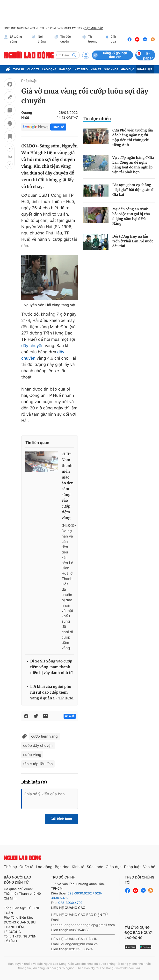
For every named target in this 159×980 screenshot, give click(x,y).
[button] (10, 149)
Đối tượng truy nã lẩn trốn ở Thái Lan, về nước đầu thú (133, 241)
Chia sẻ (58, 127)
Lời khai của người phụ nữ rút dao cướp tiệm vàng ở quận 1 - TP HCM (52, 693)
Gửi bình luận (61, 819)
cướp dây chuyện (38, 745)
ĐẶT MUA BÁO (94, 28)
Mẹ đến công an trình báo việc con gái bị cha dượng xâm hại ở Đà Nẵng (131, 216)
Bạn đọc (66, 69)
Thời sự (19, 69)
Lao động (49, 69)
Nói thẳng (39, 39)
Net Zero (81, 69)
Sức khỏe (111, 69)
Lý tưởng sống (13, 39)
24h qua (111, 39)
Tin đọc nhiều (97, 119)
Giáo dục (128, 69)
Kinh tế (96, 69)
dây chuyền (32, 346)
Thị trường (90, 39)
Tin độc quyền (62, 39)
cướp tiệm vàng (44, 736)
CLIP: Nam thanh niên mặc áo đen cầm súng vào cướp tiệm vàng (68, 486)
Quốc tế (33, 69)
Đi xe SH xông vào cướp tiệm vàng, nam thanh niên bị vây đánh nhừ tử (51, 667)
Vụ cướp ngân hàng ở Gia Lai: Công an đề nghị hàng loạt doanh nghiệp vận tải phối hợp (133, 165)
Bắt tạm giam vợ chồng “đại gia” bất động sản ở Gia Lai (133, 190)
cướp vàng (32, 755)
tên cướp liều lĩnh (38, 764)
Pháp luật (145, 69)
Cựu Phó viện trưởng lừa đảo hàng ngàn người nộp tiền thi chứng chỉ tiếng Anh (133, 138)
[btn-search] (74, 55)
